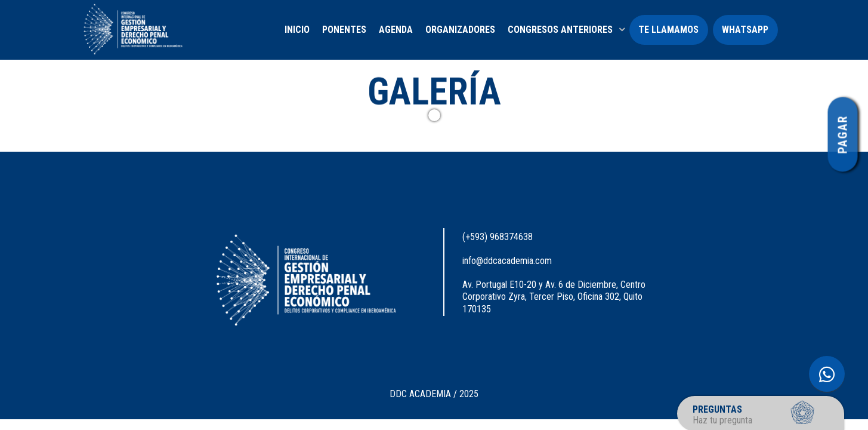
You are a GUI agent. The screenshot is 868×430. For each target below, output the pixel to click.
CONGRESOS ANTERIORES (560, 30)
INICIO (297, 30)
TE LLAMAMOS (668, 30)
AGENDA (396, 30)
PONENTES (344, 30)
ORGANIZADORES (460, 30)
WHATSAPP (745, 30)
